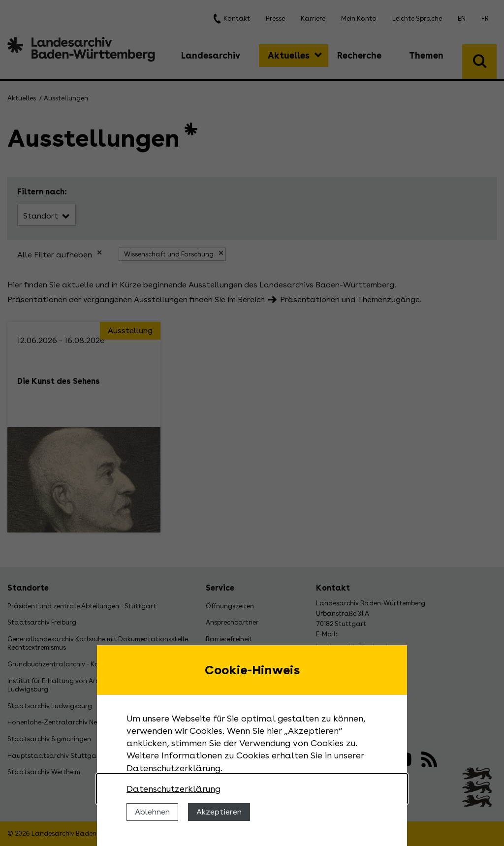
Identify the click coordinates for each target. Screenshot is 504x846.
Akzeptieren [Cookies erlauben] (219, 812)
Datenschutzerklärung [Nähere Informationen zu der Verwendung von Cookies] (173, 789)
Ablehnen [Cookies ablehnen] (152, 812)
